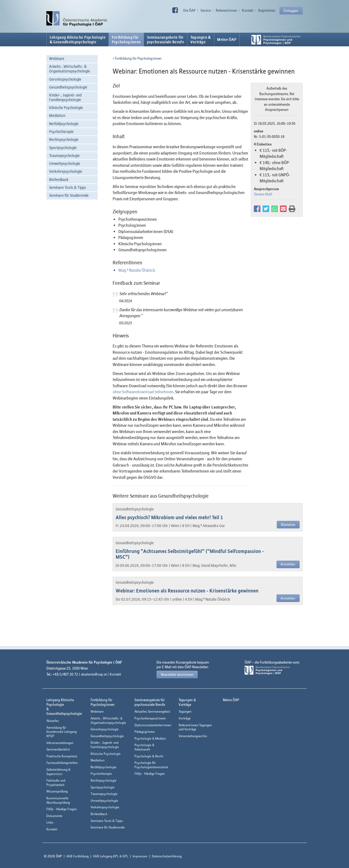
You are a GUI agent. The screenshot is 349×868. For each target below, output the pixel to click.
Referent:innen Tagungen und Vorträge (195, 727)
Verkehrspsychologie (66, 171)
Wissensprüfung (57, 791)
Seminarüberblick (58, 749)
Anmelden (288, 564)
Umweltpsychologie (65, 163)
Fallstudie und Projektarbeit (56, 783)
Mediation (57, 115)
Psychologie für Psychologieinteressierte (151, 765)
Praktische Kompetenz (62, 756)
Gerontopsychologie (65, 79)
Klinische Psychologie (66, 108)
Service (206, 10)
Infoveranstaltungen (60, 743)
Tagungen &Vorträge (201, 40)
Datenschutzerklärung (167, 856)
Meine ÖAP (227, 40)
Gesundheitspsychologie (68, 87)
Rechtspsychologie (64, 139)
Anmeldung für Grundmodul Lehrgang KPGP (61, 732)
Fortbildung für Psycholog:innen (137, 58)
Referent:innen (226, 10)
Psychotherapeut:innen (150, 718)
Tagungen (185, 711)
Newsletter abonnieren (177, 675)
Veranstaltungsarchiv (193, 736)
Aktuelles (53, 721)
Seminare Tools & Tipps (67, 187)
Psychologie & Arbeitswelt (144, 747)
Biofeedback (59, 179)
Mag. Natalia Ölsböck (137, 270)
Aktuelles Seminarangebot (152, 711)
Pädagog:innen (145, 732)
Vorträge (185, 718)
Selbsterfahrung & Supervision (58, 772)
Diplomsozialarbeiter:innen (153, 725)
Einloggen (291, 11)
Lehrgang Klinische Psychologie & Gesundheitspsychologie (78, 40)
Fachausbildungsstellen (62, 763)
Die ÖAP (189, 10)
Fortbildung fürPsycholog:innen (126, 40)
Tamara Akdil (263, 194)
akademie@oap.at (94, 674)
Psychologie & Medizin (150, 738)
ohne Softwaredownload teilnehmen (143, 392)
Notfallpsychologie (64, 124)
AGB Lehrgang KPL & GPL (111, 856)
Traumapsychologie (64, 155)
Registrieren (267, 10)
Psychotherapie (61, 131)
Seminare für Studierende (69, 195)
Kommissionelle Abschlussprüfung (58, 800)
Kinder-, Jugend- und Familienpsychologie (65, 97)
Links (50, 822)
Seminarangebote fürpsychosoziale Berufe (166, 40)
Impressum (140, 856)
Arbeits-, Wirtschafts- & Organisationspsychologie (70, 69)
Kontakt (248, 10)
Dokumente (54, 816)
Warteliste (288, 525)
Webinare (57, 58)
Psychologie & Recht (149, 756)
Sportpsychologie (63, 148)
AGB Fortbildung (77, 856)
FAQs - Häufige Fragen (61, 809)
